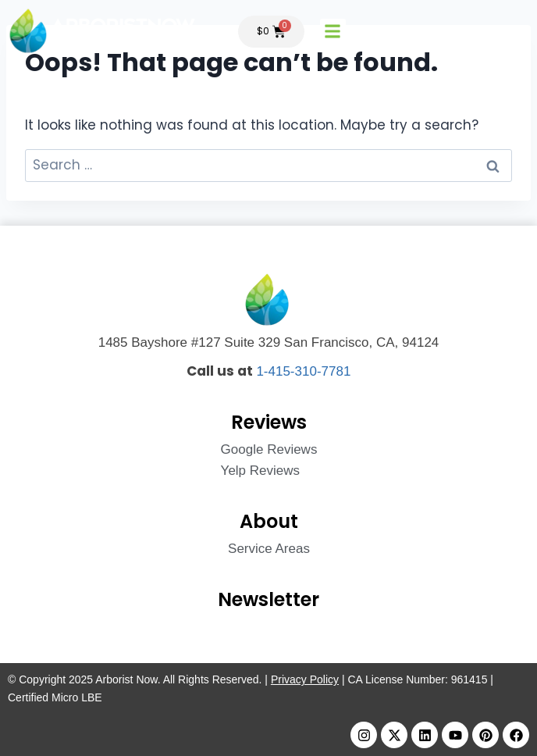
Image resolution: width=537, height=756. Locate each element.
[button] (333, 32)
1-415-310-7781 (303, 371)
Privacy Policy (305, 679)
